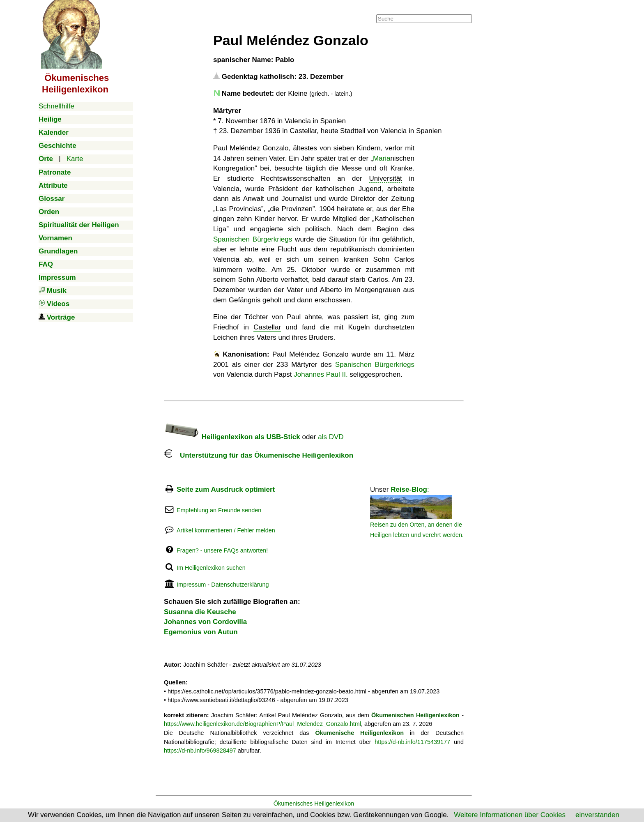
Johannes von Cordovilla (205, 622)
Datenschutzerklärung (240, 585)
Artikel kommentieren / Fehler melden (226, 530)
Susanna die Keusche (200, 612)
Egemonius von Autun (201, 632)
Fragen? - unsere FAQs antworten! (222, 550)
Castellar (303, 131)
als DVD (331, 437)
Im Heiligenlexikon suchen (211, 568)
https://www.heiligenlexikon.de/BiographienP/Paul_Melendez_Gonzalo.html (262, 724)
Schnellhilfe (56, 106)
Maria (382, 158)
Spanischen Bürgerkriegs (253, 239)
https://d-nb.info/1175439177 (412, 742)
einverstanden (597, 815)
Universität (386, 178)
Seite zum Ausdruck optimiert (226, 489)
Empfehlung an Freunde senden (219, 510)
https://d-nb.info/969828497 (200, 751)
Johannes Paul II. (321, 374)
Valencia (298, 121)
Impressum (191, 585)
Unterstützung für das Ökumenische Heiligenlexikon (259, 455)
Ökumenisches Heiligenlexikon (314, 804)
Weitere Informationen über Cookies (510, 815)
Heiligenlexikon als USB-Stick (232, 437)
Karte (75, 159)
